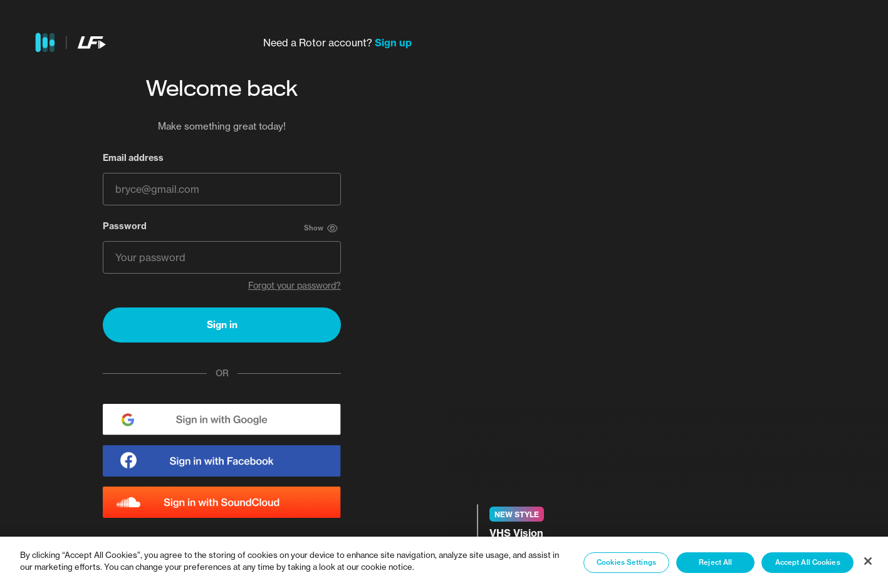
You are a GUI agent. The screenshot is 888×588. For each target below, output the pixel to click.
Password (125, 226)
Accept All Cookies (808, 562)
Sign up (393, 43)
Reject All (715, 562)
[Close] (868, 561)
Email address (133, 158)
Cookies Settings (626, 562)
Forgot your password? (295, 286)
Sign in (222, 325)
